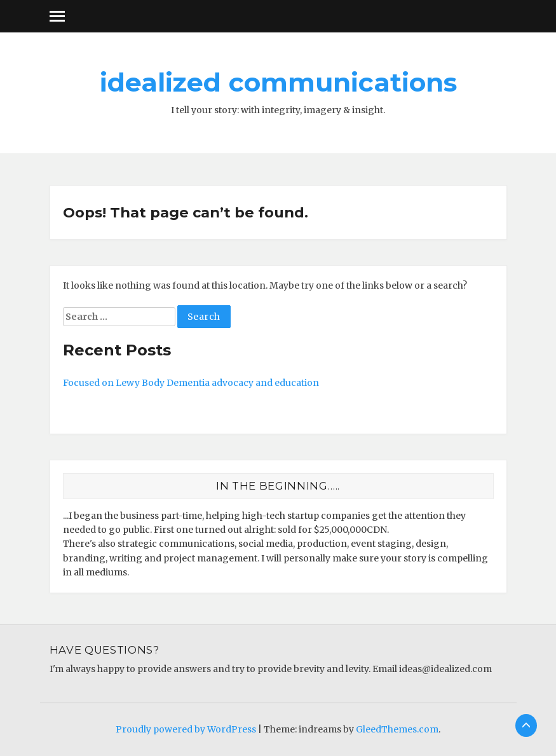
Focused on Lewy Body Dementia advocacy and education (191, 383)
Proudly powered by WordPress (186, 729)
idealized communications (278, 82)
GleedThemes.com (397, 729)
